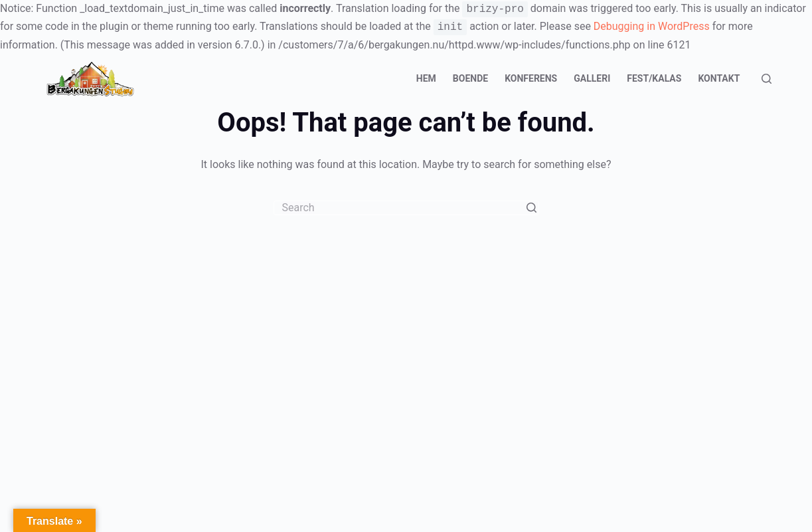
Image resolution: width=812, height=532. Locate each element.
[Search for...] (406, 208)
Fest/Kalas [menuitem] (654, 78)
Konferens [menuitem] (531, 78)
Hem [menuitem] (426, 78)
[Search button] (532, 208)
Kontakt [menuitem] (719, 78)
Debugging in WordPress (652, 27)
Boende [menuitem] (470, 78)
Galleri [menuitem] (592, 78)
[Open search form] (767, 79)
